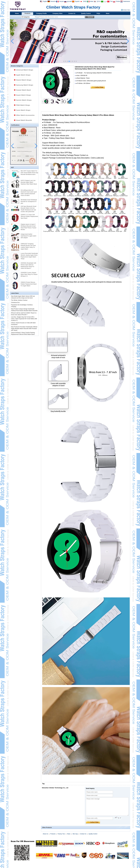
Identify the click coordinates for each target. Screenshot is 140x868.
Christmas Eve (15, 303)
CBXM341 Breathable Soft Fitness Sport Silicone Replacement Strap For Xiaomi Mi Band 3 (28, 266)
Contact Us (72, 13)
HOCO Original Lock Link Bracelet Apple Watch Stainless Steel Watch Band (29, 182)
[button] (64, 61)
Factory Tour (61, 834)
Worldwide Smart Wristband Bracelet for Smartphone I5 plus (29, 202)
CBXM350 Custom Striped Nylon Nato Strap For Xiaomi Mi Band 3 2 (29, 274)
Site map (75, 834)
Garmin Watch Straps (24, 100)
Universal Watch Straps (25, 70)
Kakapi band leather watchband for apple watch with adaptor (28, 236)
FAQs (98, 13)
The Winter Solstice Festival (19, 300)
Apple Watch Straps (23, 75)
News (108, 13)
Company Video (58, 13)
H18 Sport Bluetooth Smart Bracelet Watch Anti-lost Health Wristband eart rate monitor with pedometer (28, 209)
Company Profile (41, 13)
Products (27, 13)
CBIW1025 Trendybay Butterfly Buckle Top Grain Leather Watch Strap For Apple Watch (28, 246)
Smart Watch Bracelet (24, 120)
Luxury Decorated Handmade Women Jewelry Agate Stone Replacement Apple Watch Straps (29, 256)
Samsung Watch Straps (25, 85)
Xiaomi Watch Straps (24, 80)
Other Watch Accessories (25, 115)
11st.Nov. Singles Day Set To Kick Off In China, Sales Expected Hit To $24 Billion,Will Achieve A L (24, 319)
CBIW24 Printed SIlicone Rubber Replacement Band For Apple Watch (29, 284)
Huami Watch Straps (24, 95)
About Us (45, 834)
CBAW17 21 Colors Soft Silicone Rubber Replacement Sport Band (29, 216)
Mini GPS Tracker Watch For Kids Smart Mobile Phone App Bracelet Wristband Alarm (29, 173)
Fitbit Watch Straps (23, 105)
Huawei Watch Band (23, 90)
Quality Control (86, 13)
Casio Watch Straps (23, 110)
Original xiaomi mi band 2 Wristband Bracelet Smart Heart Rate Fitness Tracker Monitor (28, 227)
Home (17, 13)
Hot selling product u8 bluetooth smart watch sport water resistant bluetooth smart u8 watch (29, 193)
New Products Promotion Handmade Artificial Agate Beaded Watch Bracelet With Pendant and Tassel (24, 329)
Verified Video (126, 10)
